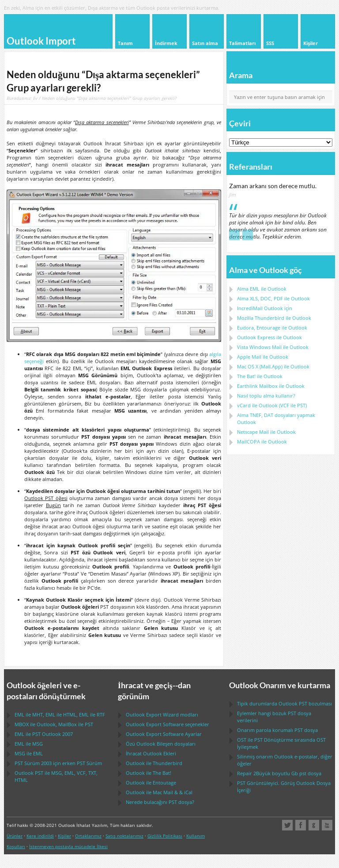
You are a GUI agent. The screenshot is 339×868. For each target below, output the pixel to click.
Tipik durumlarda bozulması (284, 703)
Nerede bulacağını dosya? (160, 802)
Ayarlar (164, 734)
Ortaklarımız (88, 836)
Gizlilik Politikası (165, 836)
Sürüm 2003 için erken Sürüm (58, 763)
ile (274, 318)
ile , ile (54, 724)
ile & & (159, 792)
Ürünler (15, 836)
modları (162, 714)
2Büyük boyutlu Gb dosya (279, 773)
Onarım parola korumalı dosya (277, 730)
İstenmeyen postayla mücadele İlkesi (68, 846)
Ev (35, 98)
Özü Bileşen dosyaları (161, 744)
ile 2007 (44, 734)
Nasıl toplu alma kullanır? (266, 396)
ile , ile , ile (60, 714)
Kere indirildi (40, 836)
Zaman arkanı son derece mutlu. (273, 186)
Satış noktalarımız (124, 836)
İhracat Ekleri (151, 753)
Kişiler (64, 836)
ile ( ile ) (272, 405)
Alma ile (262, 289)
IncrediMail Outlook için (265, 308)
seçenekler (168, 724)
